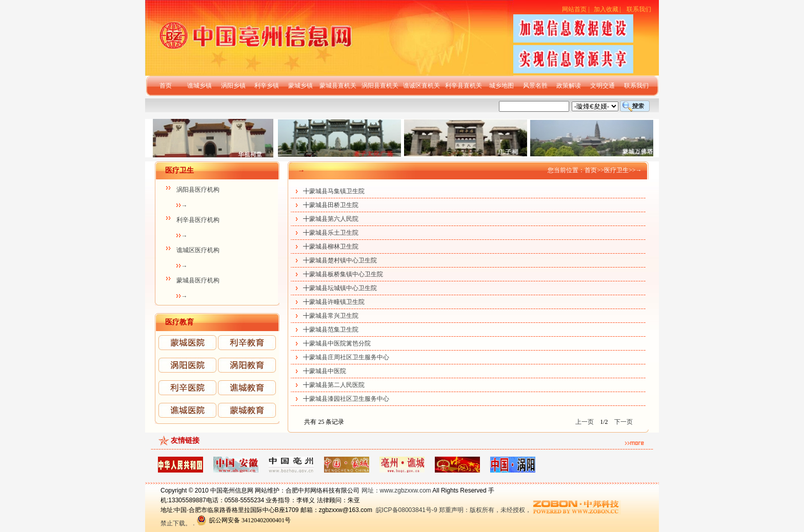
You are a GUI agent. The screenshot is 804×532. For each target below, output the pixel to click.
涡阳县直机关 (380, 86)
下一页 (624, 422)
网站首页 (574, 9)
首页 (166, 86)
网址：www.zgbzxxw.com (396, 490)
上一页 (585, 422)
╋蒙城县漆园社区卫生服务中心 (346, 399)
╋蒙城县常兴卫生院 (331, 316)
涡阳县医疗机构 (198, 190)
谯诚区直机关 (421, 86)
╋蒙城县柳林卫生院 (331, 247)
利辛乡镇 (267, 86)
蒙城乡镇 (300, 86)
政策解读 (569, 86)
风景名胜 (535, 86)
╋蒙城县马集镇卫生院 (334, 191)
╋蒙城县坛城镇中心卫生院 (340, 288)
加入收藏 (606, 9)
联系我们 (639, 9)
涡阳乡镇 (233, 86)
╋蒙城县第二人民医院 (334, 385)
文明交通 (602, 86)
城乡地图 (501, 86)
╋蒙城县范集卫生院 (331, 330)
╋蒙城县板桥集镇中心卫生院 (343, 274)
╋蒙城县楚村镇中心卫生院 (340, 260)
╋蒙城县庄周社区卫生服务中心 (346, 357)
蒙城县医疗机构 (198, 280)
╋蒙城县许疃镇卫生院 (334, 302)
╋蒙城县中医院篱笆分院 (337, 343)
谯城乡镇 (199, 86)
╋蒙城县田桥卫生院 (331, 205)
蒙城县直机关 (338, 86)
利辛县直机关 (464, 86)
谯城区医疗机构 (198, 250)
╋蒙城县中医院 (325, 371)
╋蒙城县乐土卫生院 (331, 233)
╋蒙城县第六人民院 (331, 219)
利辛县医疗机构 (198, 220)
